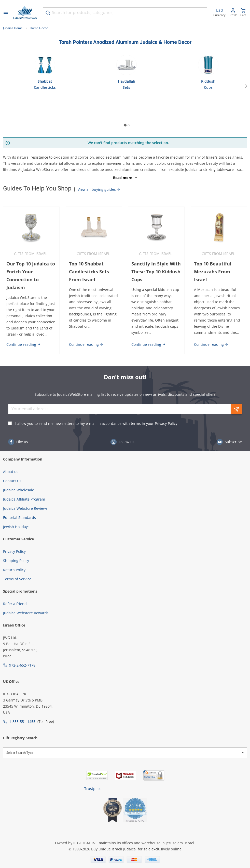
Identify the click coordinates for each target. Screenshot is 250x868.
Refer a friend (15, 604)
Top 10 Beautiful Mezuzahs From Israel (213, 272)
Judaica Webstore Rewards (26, 613)
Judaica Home (13, 28)
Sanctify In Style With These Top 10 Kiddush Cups (156, 272)
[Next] (246, 86)
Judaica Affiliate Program (24, 499)
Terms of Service (17, 579)
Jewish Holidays (16, 527)
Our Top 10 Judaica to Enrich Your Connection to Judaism (31, 276)
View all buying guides (99, 189)
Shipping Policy (16, 561)
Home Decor (39, 28)
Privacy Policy (166, 423)
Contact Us (12, 481)
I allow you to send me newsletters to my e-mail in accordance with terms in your (96, 423)
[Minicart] (243, 13)
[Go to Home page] (25, 13)
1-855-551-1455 (22, 722)
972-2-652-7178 (22, 665)
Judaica (129, 849)
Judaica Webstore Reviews (25, 508)
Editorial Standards (19, 518)
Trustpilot (93, 789)
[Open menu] (6, 13)
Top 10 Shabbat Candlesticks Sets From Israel (89, 272)
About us (11, 472)
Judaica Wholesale (19, 490)
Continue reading (24, 344)
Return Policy (14, 570)
